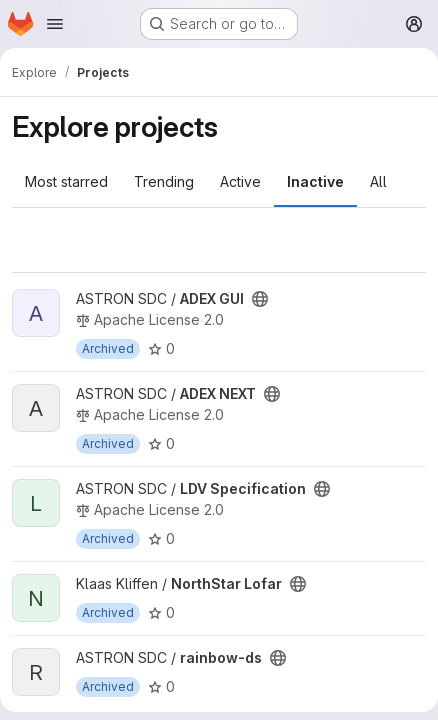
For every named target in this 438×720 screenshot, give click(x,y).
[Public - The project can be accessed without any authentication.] (260, 299)
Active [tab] (240, 181)
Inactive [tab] (315, 181)
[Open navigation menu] (55, 24)
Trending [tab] (164, 181)
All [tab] (378, 181)
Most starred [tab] (66, 181)
